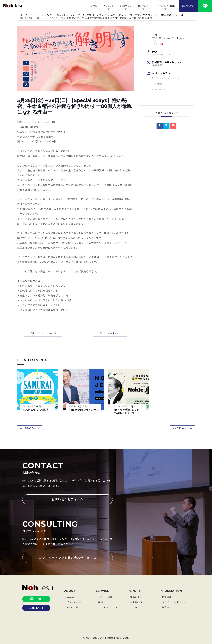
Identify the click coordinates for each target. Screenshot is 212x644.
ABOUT (109, 6)
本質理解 (166, 15)
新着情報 (167, 597)
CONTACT (188, 6)
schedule (181, 15)
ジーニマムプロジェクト (144, 15)
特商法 (165, 607)
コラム (134, 607)
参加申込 (158, 65)
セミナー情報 (105, 597)
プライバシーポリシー (174, 602)
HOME (93, 6)
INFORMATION (165, 6)
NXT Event (183, 428)
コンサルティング (108, 607)
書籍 (101, 602)
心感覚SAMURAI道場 (36, 410)
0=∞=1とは (73, 597)
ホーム (24, 15)
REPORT (144, 6)
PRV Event (29, 428)
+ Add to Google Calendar (43, 333)
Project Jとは (74, 607)
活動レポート (137, 597)
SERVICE (126, 6)
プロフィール (74, 602)
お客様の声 (136, 602)
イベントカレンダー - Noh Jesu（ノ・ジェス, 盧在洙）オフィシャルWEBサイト (79, 15)
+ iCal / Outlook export (110, 333)
